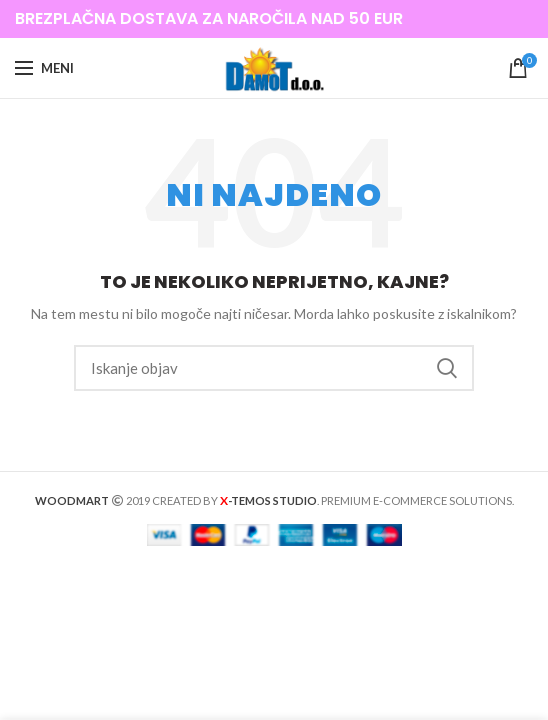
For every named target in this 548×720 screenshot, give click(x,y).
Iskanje (447, 368)
